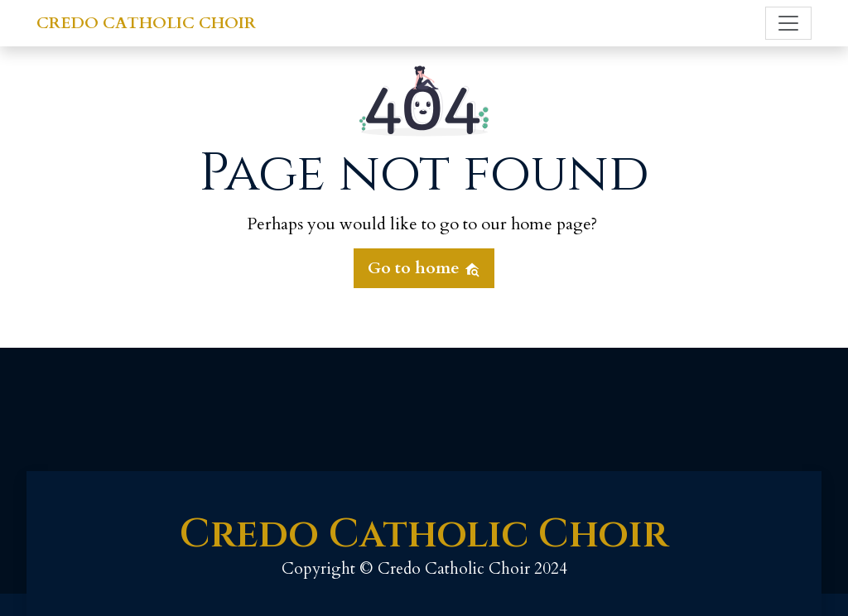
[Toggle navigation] (788, 23)
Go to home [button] (424, 268)
